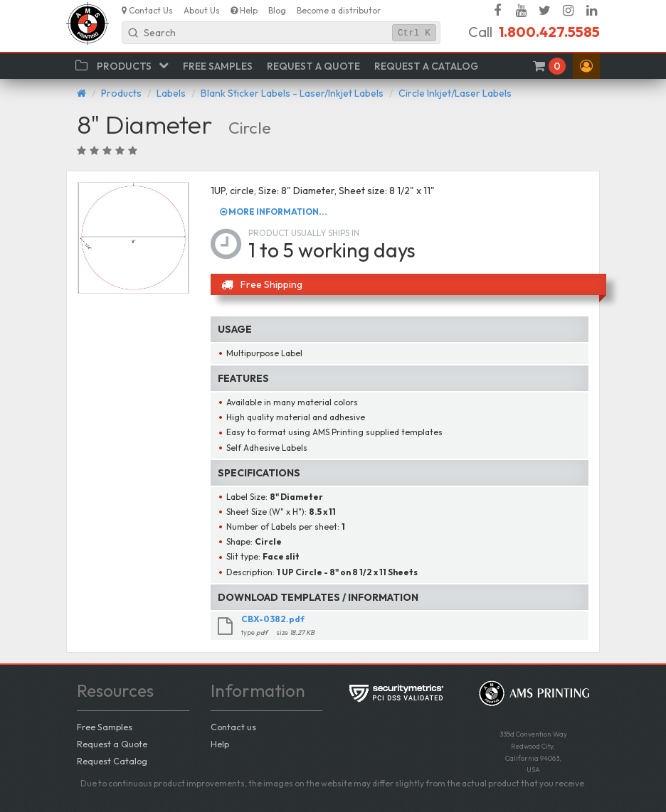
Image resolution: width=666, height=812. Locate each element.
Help (220, 744)
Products (121, 93)
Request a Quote (112, 744)
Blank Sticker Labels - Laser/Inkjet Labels (292, 93)
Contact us (233, 727)
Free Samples (105, 727)
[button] (586, 66)
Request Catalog (112, 761)
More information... (274, 212)
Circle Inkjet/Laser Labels (455, 93)
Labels (171, 93)
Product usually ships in (304, 233)
